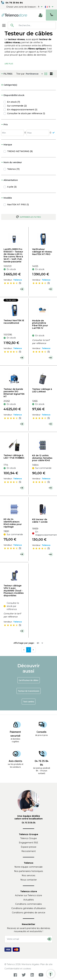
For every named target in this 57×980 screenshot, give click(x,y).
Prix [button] (4, 125)
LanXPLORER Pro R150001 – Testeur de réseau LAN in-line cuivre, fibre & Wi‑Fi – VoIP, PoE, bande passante (13, 255)
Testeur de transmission (29, 691)
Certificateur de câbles (29, 680)
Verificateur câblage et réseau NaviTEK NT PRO (42, 252)
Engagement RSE (28, 843)
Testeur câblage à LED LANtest (42, 390)
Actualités (29, 900)
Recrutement (29, 851)
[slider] (11, 283)
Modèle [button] (6, 198)
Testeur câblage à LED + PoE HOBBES (14, 457)
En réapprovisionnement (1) (22, 110)
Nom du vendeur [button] (12, 162)
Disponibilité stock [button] (13, 95)
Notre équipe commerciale (28, 867)
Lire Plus (9, 64)
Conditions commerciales (28, 904)
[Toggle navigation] (4, 25)
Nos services (28, 875)
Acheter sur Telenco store (28, 895)
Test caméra (29, 702)
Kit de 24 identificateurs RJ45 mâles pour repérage (13, 523)
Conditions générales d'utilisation (28, 908)
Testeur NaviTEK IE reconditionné (14, 322)
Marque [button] (7, 145)
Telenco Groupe (29, 838)
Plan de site (46, 964)
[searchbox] (36, 25)
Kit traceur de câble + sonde (40, 521)
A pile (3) (12, 187)
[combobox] (32, 25)
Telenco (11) (13, 169)
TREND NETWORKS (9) (20, 151)
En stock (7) (14, 102)
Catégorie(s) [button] (9, 85)
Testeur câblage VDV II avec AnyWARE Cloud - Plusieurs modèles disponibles (14, 591)
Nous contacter (29, 880)
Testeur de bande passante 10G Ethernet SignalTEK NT (14, 393)
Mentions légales (30, 964)
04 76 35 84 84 (14, 3)
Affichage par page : (24, 643)
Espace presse (29, 847)
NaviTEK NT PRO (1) (18, 205)
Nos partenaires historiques (29, 871)
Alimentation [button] (10, 180)
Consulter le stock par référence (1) (26, 113)
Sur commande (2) (17, 106)
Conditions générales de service (29, 913)
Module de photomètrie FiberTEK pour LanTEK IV (40, 324)
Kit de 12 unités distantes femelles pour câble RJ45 (42, 458)
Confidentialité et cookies (18, 969)
